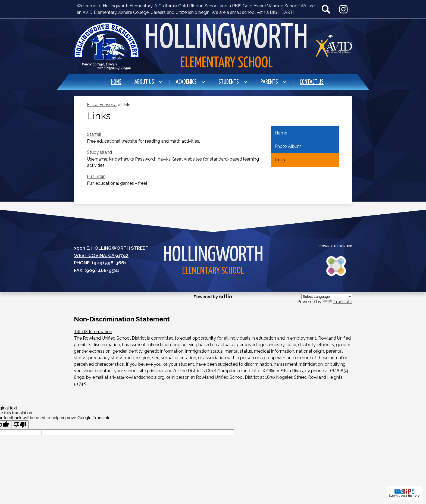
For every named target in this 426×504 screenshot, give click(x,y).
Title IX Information (93, 332)
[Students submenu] (233, 82)
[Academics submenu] (191, 82)
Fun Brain (96, 176)
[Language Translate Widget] (327, 297)
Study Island (99, 152)
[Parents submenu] (274, 82)
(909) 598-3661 (109, 263)
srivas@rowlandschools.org (137, 377)
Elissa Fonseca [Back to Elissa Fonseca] (102, 105)
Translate (337, 302)
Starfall (94, 134)
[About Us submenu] (149, 82)
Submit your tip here (404, 493)
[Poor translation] (20, 425)
